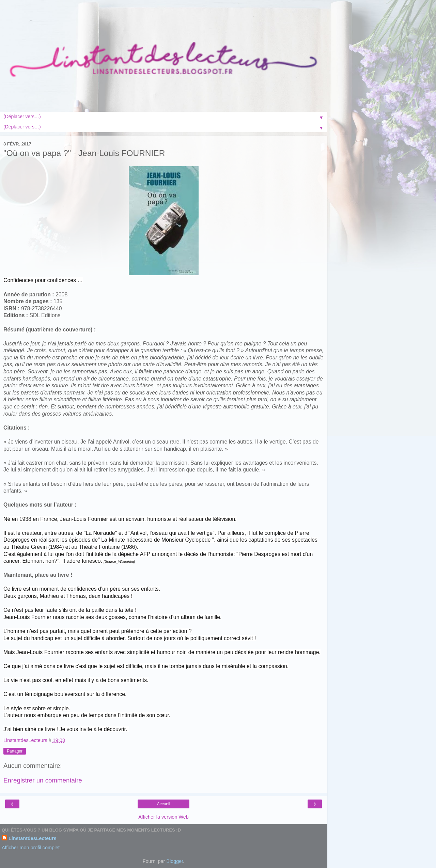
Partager (15, 751)
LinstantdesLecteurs (33, 838)
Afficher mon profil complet (31, 848)
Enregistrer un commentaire (43, 780)
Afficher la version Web (163, 817)
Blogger (175, 861)
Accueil (164, 804)
